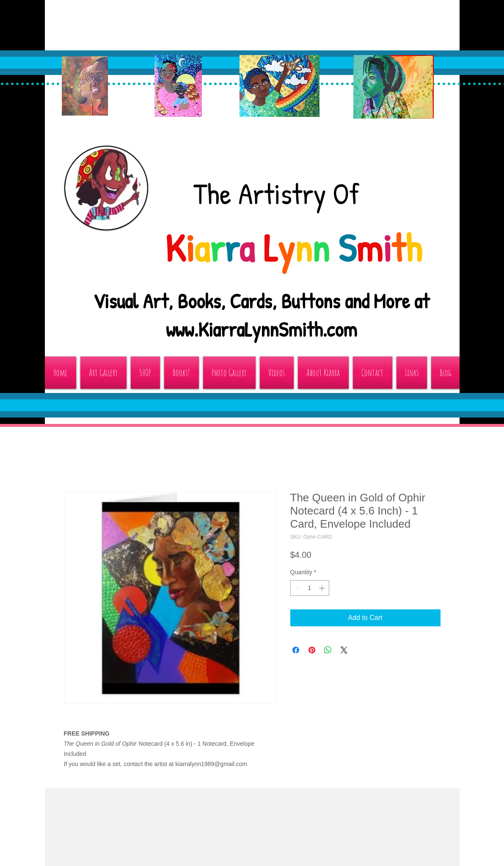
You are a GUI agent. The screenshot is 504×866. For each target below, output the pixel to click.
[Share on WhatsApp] (328, 650)
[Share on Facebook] (296, 650)
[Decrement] (297, 588)
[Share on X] (344, 650)
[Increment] (323, 588)
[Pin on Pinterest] (312, 650)
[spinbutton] (310, 588)
